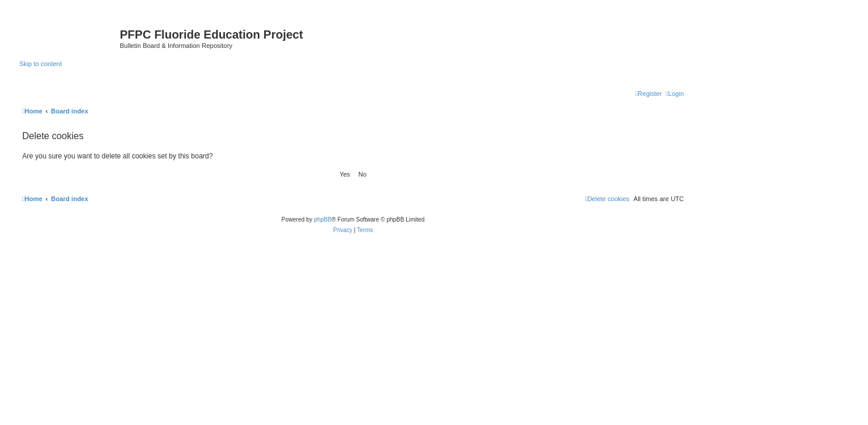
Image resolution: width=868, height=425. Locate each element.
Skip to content (41, 64)
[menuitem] (675, 94)
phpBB (323, 220)
